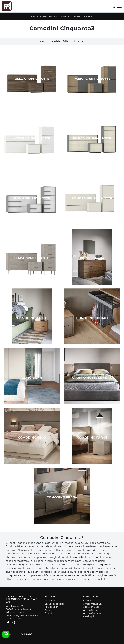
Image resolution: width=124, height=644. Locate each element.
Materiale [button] (55, 41)
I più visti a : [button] (77, 41)
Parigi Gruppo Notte (92, 79)
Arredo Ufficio (91, 610)
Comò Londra (92, 258)
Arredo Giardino (92, 613)
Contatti (49, 613)
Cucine (87, 601)
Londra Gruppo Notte (92, 198)
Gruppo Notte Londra (92, 378)
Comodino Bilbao (92, 318)
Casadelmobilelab (55, 604)
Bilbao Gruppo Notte (92, 138)
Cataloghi (89, 616)
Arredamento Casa (48, 17)
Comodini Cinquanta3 (83, 17)
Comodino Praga (62, 497)
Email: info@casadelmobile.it (22, 615)
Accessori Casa (91, 607)
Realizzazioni (52, 607)
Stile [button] (65, 41)
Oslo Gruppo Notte (32, 79)
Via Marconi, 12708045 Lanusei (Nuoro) (18, 608)
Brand (48, 610)
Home (33, 17)
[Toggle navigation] (119, 7)
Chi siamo (50, 601)
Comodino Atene (32, 318)
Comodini (65, 17)
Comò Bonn (32, 378)
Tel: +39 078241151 (15, 612)
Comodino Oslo (32, 438)
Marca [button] (43, 41)
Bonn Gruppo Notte (32, 198)
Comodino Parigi (92, 438)
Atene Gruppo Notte (32, 138)
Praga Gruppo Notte (32, 258)
